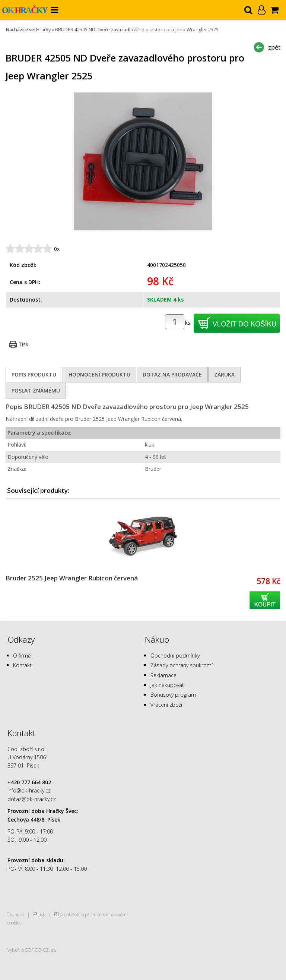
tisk (42, 914)
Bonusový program (173, 695)
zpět (274, 47)
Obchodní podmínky (175, 656)
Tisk (23, 344)
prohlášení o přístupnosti (84, 914)
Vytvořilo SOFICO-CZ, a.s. (32, 950)
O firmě (22, 656)
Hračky (43, 30)
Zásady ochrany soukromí (182, 665)
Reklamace (163, 675)
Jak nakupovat (167, 685)
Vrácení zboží (166, 705)
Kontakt (22, 665)
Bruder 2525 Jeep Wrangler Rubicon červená (72, 578)
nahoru (17, 914)
